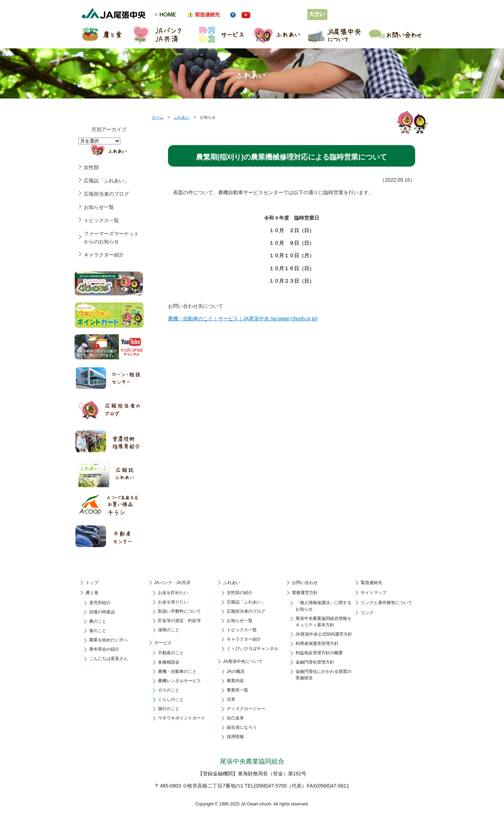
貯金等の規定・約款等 (179, 621)
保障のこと (169, 630)
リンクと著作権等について (387, 603)
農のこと (98, 621)
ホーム (158, 117)
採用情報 (235, 737)
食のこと (98, 631)
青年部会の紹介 (104, 649)
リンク (367, 613)
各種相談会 (169, 662)
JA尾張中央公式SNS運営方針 (324, 634)
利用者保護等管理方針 (317, 644)
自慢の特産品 (102, 612)
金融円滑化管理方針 (315, 662)
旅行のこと (169, 709)
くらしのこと (171, 699)
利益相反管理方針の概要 (319, 653)
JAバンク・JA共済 (172, 583)
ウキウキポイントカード (182, 718)
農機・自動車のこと (177, 671)
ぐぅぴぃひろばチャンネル (253, 649)
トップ (92, 583)
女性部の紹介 (240, 593)
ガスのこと (169, 690)
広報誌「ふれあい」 (106, 181)
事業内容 (235, 681)
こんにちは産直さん (109, 659)
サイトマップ (374, 593)
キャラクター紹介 (104, 255)
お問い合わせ (305, 583)
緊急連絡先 (371, 583)
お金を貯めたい (173, 593)
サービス (163, 643)
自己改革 (235, 718)
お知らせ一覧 (99, 207)
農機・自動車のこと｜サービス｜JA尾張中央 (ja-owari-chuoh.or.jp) (243, 319)
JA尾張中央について (243, 661)
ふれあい (182, 117)
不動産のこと (171, 653)
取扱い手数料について (179, 611)
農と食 (92, 593)
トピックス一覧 (101, 220)
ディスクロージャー (246, 709)
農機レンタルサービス (179, 681)
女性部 (91, 167)
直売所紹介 (100, 603)
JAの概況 (236, 671)
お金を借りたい (173, 602)
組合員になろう (242, 727)
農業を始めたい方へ (109, 640)
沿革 (231, 699)
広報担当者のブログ (106, 194)
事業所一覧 (237, 690)
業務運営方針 (305, 593)
